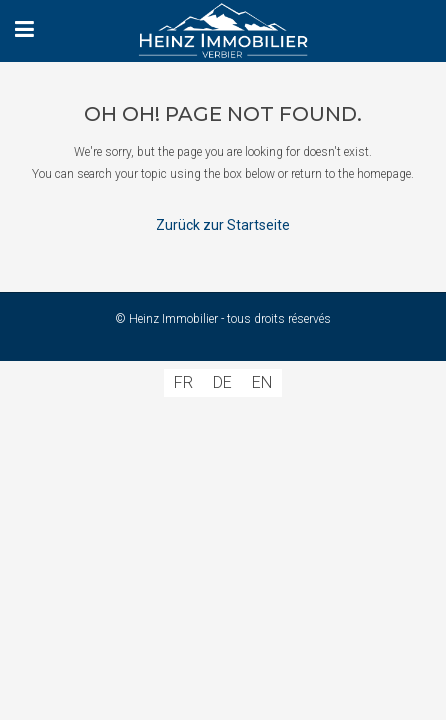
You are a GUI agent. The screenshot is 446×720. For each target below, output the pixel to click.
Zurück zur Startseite (223, 225)
